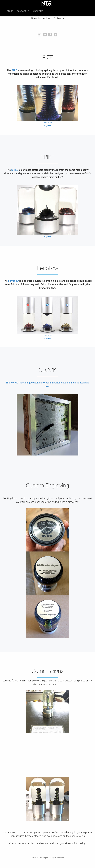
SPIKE (15, 170)
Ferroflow (13, 281)
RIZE (14, 70)
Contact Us (23, 11)
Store (10, 11)
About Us (38, 11)
